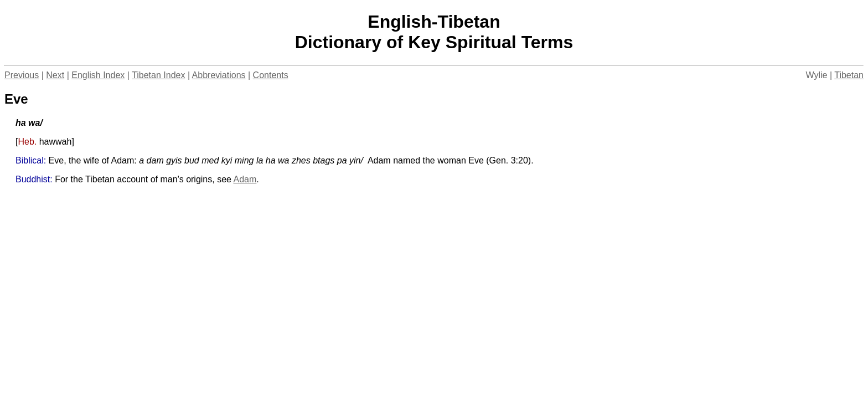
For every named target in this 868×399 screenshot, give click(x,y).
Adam (245, 179)
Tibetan (849, 75)
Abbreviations (219, 75)
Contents (271, 75)
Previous (22, 75)
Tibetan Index (158, 75)
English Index (98, 75)
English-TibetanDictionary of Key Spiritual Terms (434, 32)
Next (55, 75)
